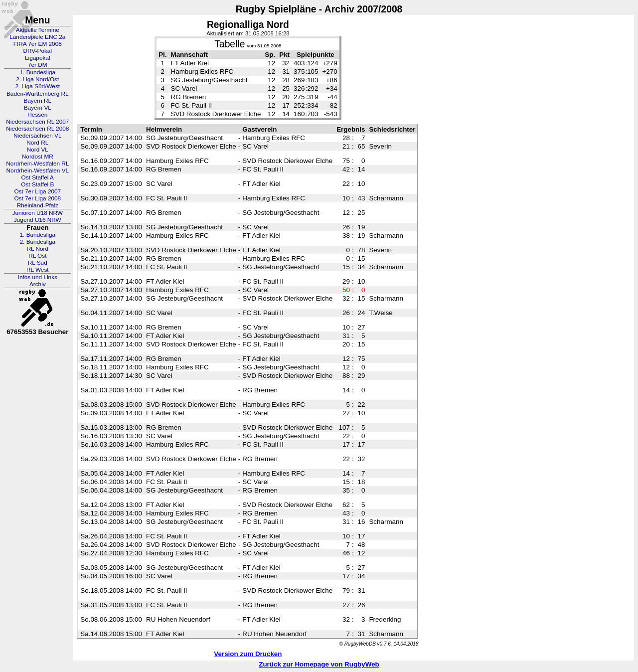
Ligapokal (38, 58)
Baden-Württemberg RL (38, 94)
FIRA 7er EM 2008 (38, 44)
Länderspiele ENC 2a (37, 37)
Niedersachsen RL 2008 (37, 129)
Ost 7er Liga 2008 (37, 198)
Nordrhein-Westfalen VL (37, 170)
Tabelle (230, 44)
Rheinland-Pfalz (38, 205)
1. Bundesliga (38, 72)
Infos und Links (38, 277)
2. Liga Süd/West (37, 86)
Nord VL (38, 150)
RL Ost (37, 256)
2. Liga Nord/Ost (37, 79)
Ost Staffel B (37, 184)
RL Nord (38, 249)
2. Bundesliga (38, 242)
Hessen (37, 115)
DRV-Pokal (38, 51)
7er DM (38, 65)
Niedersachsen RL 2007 (37, 122)
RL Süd (38, 263)
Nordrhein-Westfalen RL (37, 164)
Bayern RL (37, 101)
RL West (38, 270)
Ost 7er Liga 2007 (37, 191)
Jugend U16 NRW (38, 220)
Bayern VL (38, 108)
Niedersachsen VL (37, 136)
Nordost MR (38, 157)
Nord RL (37, 143)
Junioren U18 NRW (38, 213)
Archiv (38, 284)
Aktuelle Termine (38, 30)
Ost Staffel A (38, 177)
